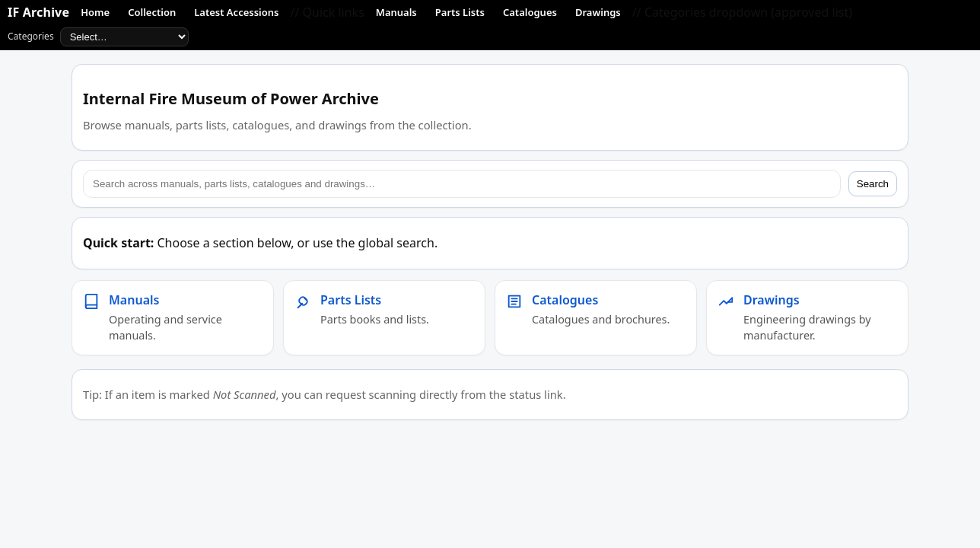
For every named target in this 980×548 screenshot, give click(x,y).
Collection (152, 12)
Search (873, 184)
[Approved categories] (124, 37)
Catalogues (530, 12)
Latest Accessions (236, 12)
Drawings (598, 12)
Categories (98, 37)
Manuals (396, 12)
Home (95, 12)
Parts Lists (460, 12)
